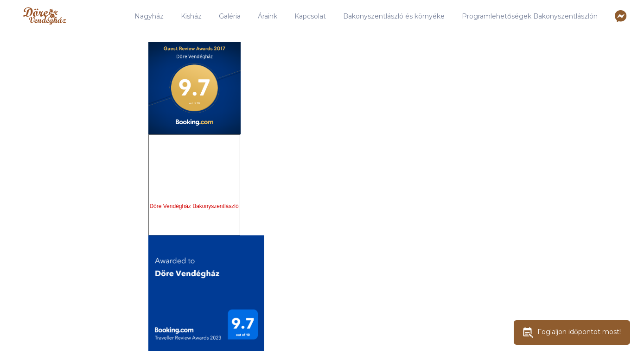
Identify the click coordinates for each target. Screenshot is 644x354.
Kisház (191, 16)
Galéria (230, 16)
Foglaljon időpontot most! (572, 332)
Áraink (268, 16)
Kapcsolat (310, 16)
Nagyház (149, 16)
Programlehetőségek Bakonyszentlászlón (530, 16)
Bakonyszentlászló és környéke (394, 16)
